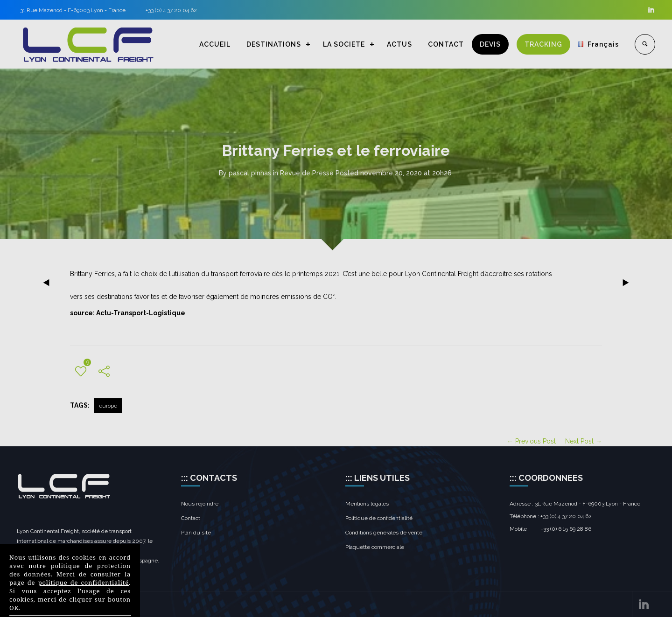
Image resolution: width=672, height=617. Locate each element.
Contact (191, 518)
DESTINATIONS (274, 44)
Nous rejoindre (200, 504)
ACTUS (399, 44)
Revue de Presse (307, 173)
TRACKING (543, 44)
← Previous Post (531, 441)
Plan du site (196, 533)
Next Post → (584, 441)
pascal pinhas (250, 173)
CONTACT (446, 44)
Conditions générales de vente (384, 533)
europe (108, 406)
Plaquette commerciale (375, 547)
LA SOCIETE (344, 44)
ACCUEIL (215, 44)
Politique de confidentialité (379, 518)
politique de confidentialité (84, 582)
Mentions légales (367, 504)
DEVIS (490, 44)
